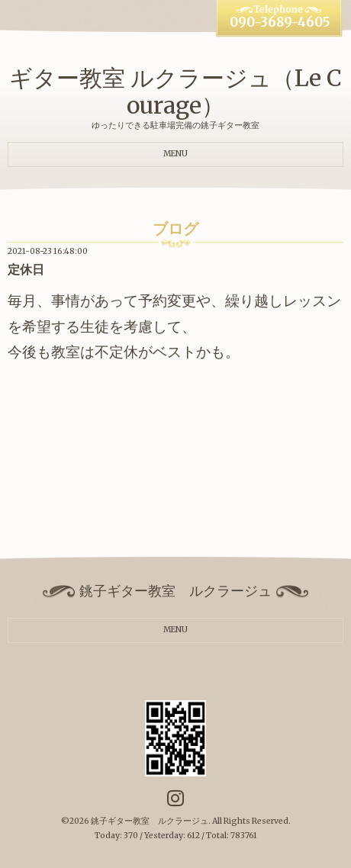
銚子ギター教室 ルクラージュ (150, 821)
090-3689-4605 (280, 23)
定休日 (26, 270)
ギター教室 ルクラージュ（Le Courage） (175, 92)
